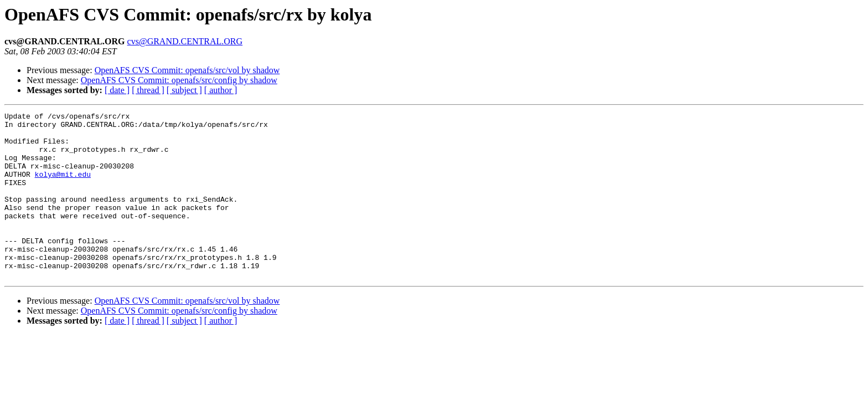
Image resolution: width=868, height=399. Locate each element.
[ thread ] (148, 90)
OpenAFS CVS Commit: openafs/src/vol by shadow (187, 70)
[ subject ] (184, 90)
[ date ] (117, 90)
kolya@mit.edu (63, 187)
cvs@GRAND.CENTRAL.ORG (185, 41)
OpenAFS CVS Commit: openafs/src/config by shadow (179, 80)
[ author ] (221, 90)
